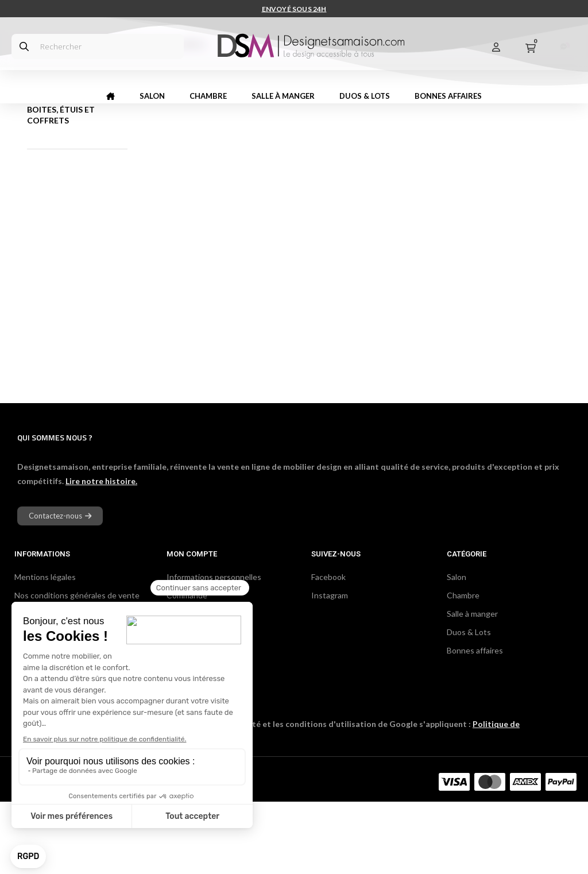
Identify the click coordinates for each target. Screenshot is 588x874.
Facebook (328, 649)
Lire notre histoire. (101, 553)
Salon (457, 649)
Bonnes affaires (475, 723)
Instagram (330, 668)
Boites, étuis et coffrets (61, 187)
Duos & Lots (469, 704)
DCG (141, 854)
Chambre (463, 668)
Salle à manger (472, 686)
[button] (60, 588)
